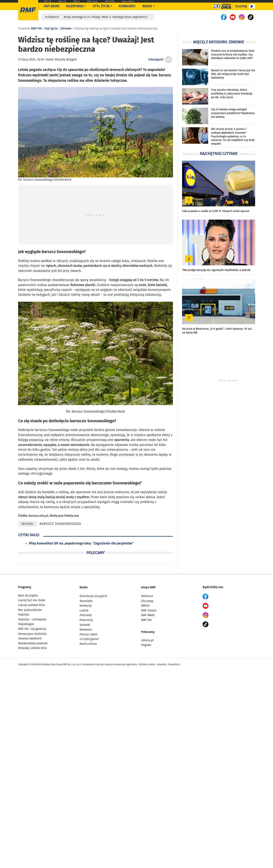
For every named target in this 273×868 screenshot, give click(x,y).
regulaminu (131, 664)
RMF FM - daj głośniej (32, 629)
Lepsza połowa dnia (31, 605)
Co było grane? (89, 639)
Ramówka (86, 601)
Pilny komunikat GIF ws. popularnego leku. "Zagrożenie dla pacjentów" (81, 543)
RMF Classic (92, 1)
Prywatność (174, 664)
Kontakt (85, 625)
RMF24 (77, 1)
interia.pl (147, 640)
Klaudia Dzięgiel (66, 59)
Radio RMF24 (128, 1)
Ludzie (84, 610)
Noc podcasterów (30, 610)
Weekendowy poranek (33, 643)
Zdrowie (66, 28)
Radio (84, 587)
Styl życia (101, 6)
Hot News (52, 6)
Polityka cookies (147, 664)
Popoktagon (26, 624)
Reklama (147, 596)
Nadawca (86, 629)
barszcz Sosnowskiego (60, 524)
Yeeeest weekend (30, 638)
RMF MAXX (110, 1)
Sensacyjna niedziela (32, 634)
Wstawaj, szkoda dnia (32, 648)
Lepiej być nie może (32, 600)
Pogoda (146, 645)
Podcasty (86, 615)
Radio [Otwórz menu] (147, 6)
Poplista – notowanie (32, 619)
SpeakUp (162, 664)
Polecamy (86, 620)
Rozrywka (75, 6)
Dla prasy (147, 601)
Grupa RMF (148, 587)
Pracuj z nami (89, 634)
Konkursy (127, 6)
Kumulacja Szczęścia (93, 596)
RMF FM (48, 1)
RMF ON (62, 1)
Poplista (24, 615)
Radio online (88, 644)
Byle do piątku (28, 595)
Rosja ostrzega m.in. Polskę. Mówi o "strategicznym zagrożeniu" (106, 17)
